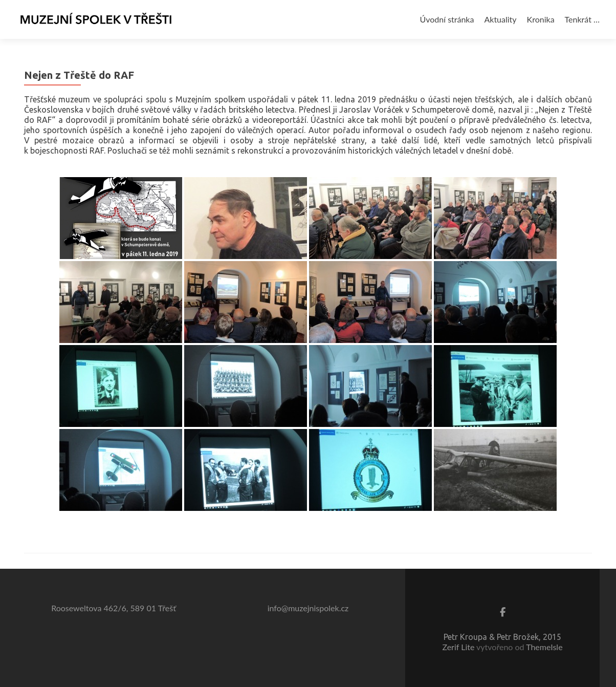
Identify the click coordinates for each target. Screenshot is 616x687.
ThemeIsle (544, 647)
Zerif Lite (459, 647)
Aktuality (500, 19)
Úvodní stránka (447, 19)
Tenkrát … (582, 19)
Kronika (541, 19)
